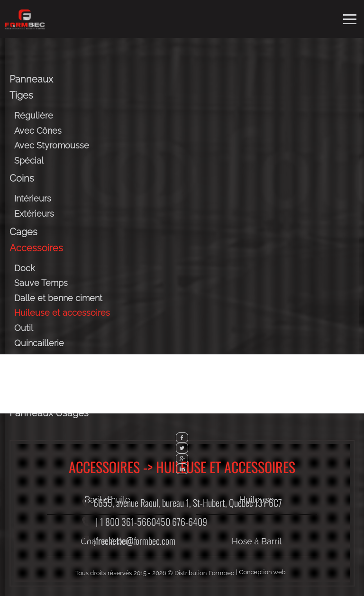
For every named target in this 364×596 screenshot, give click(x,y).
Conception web (262, 572)
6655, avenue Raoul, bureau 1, (188, 503)
